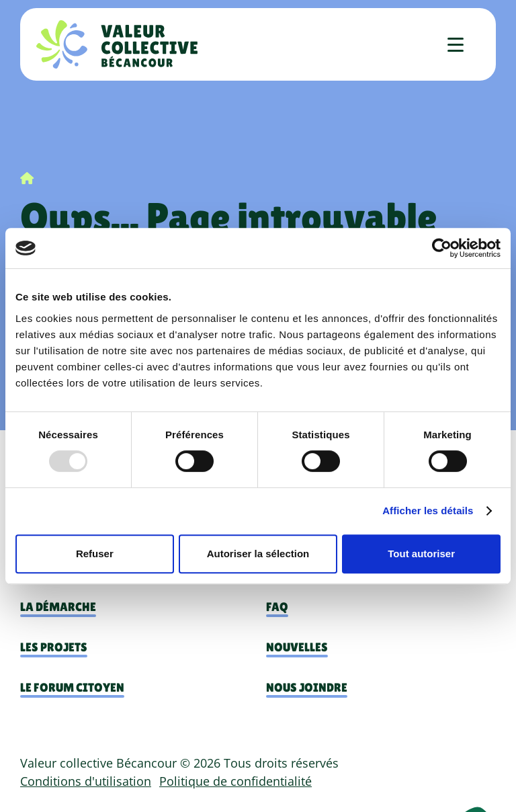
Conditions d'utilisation (86, 781)
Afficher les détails (428, 511)
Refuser (95, 554)
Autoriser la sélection (258, 554)
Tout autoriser (421, 554)
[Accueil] (117, 44)
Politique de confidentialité (235, 781)
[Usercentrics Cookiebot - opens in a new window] (442, 248)
